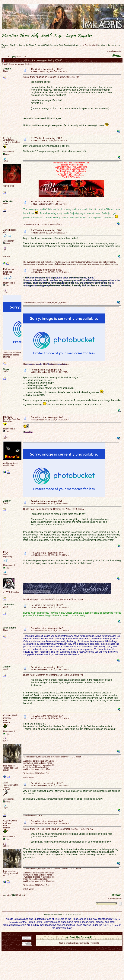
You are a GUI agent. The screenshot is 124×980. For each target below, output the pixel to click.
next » (119, 51)
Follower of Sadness (9, 271)
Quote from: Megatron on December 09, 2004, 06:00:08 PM (53, 675)
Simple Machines (92, 933)
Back (79, 948)
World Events (64, 45)
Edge (6, 552)
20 (20, 56)
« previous (111, 51)
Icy (83, 45)
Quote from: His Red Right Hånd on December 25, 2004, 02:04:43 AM (58, 829)
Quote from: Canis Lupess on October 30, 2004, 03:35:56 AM (54, 509)
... (5, 56)
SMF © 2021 (76, 933)
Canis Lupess (10, 230)
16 (8, 56)
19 (17, 56)
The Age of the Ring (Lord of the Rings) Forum (21, 45)
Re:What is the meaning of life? (47, 69)
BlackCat (8, 417)
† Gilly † (7, 138)
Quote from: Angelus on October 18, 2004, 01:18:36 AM (51, 77)
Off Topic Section (49, 45)
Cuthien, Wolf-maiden (10, 717)
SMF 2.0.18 (63, 933)
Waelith (95, 45)
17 (11, 56)
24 (25, 56)
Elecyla (88, 45)
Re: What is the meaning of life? (47, 417)
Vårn (5, 783)
